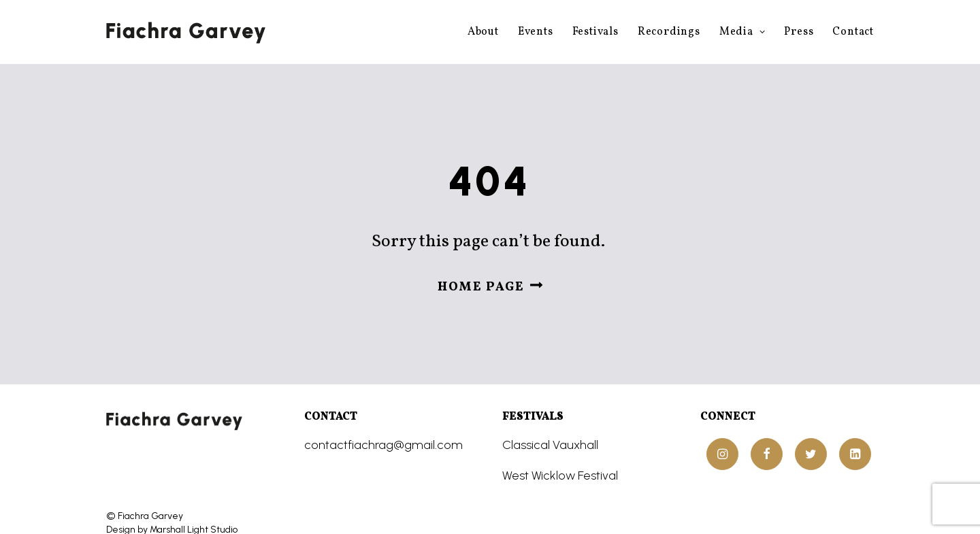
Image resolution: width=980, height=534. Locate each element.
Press (799, 32)
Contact (853, 32)
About (483, 32)
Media (742, 32)
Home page (490, 274)
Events (536, 32)
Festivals (595, 32)
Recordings (669, 32)
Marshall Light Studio (194, 502)
